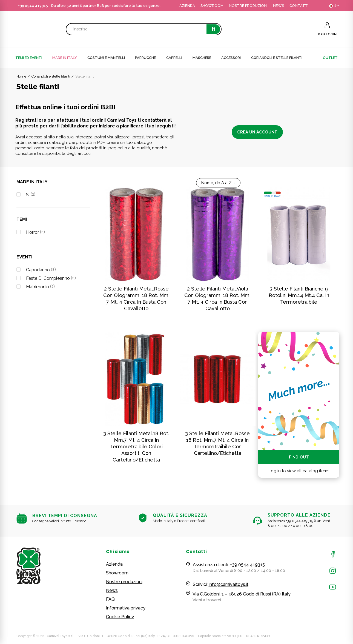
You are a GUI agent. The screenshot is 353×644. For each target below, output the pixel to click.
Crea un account (257, 132)
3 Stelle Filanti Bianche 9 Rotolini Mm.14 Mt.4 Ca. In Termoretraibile (299, 295)
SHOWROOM (212, 6)
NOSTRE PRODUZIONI (248, 6)
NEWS (279, 6)
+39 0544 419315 (33, 6)
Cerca (213, 29)
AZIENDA (187, 6)
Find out (299, 457)
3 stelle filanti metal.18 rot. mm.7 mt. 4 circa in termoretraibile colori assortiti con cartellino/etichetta (136, 447)
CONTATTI (299, 6)
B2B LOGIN (327, 34)
